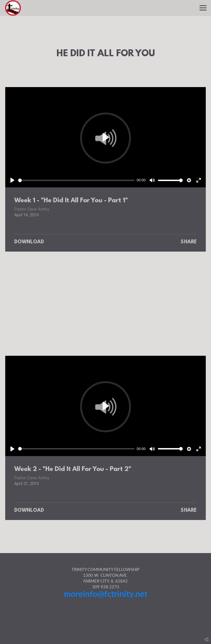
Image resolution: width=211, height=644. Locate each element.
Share (189, 242)
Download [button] (29, 242)
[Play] (12, 180)
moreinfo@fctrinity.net (106, 594)
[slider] (76, 180)
